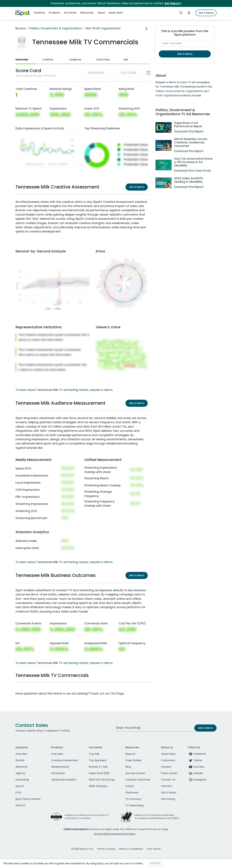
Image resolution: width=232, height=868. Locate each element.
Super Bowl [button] (116, 13)
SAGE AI (20, 805)
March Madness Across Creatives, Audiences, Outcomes (191, 142)
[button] (115, 73)
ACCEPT (155, 863)
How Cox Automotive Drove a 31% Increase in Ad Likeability (193, 162)
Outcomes (103, 60)
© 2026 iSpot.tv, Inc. (83, 849)
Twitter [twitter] (195, 760)
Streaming (22, 780)
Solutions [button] (39, 13)
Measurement (60, 767)
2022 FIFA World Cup (102, 780)
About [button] (101, 13)
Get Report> (173, 3)
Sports (20, 786)
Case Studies (133, 760)
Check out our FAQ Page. (107, 694)
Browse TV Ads (98, 767)
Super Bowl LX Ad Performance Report (188, 125)
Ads (126, 60)
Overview (22, 60)
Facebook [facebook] (197, 754)
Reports (130, 754)
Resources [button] (87, 13)
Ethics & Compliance (131, 849)
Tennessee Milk (169, 87)
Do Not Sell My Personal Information (115, 834)
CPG (18, 793)
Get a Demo (137, 187)
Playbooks (132, 793)
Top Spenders (98, 760)
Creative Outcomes (138, 780)
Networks (22, 767)
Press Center (169, 773)
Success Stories (135, 773)
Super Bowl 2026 (99, 773)
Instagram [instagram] (197, 780)
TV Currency (133, 799)
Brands (20, 760)
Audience (75, 60)
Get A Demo (206, 13)
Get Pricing (168, 799)
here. (166, 829)
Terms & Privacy (106, 849)
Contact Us (168, 780)
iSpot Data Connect (28, 799)
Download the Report (189, 131)
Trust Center (154, 849)
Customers (168, 760)
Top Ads (94, 754)
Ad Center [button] (70, 13)
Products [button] (54, 13)
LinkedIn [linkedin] (196, 773)
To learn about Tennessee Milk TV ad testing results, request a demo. (64, 390)
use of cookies (134, 863)
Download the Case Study (193, 171)
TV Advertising (134, 805)
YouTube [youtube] (196, 767)
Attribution (58, 773)
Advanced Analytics (64, 780)
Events (130, 786)
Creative (48, 60)
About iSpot (168, 754)
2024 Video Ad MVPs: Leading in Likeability (189, 180)
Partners (167, 786)
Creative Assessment (65, 760)
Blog (128, 767)
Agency (20, 773)
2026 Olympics (98, 786)
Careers (166, 767)
